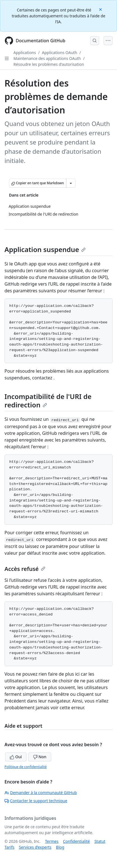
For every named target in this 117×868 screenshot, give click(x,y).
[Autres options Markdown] (71, 183)
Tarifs (9, 847)
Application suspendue (45, 249)
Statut (100, 841)
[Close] (101, 9)
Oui (16, 757)
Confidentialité (76, 841)
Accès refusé (25, 569)
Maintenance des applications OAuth (47, 58)
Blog (60, 847)
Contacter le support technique (36, 801)
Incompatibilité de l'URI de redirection (48, 401)
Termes (52, 841)
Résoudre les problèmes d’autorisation (49, 64)
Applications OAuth (60, 53)
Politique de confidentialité (26, 767)
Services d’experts (35, 847)
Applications (25, 53)
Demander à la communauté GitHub (41, 793)
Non (40, 757)
